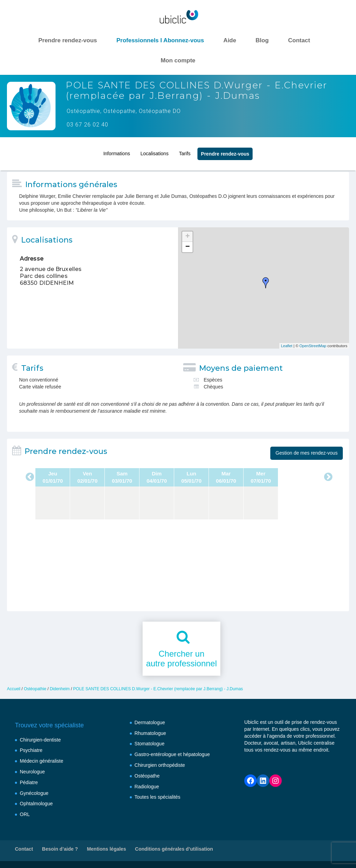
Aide (230, 40)
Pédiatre (29, 782)
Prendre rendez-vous (67, 40)
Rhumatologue (150, 733)
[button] (14, 854)
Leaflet (287, 346)
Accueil (14, 689)
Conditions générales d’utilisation (174, 849)
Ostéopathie (35, 689)
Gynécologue (34, 793)
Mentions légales (106, 849)
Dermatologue (150, 722)
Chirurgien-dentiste (40, 740)
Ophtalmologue (36, 804)
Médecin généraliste (41, 761)
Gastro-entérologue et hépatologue (172, 754)
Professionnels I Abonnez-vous (160, 40)
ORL (25, 814)
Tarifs (185, 151)
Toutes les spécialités (158, 797)
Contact (299, 40)
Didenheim (60, 689)
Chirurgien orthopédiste (160, 765)
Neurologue (32, 772)
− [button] (188, 247)
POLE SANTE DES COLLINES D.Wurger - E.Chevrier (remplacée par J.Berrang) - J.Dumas (158, 689)
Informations (117, 151)
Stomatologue (150, 744)
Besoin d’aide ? (60, 849)
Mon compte (178, 60)
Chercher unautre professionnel (181, 659)
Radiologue (147, 787)
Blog (262, 40)
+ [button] (188, 237)
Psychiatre (31, 750)
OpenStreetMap (313, 346)
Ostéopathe (147, 776)
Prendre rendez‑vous (225, 151)
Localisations (155, 151)
